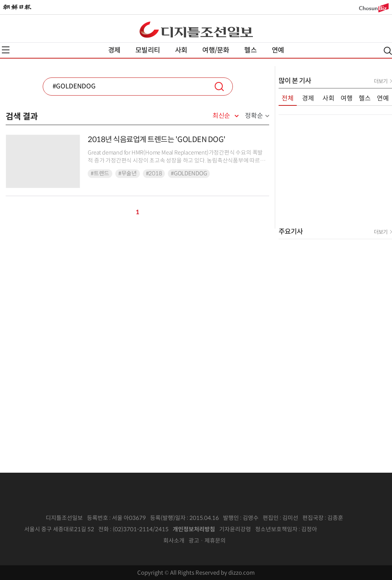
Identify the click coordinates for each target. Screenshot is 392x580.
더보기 (381, 81)
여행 (347, 98)
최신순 (221, 116)
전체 (288, 98)
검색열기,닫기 (388, 51)
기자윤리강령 (235, 529)
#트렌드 (100, 173)
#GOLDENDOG (189, 173)
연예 (278, 50)
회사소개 (174, 541)
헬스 (250, 50)
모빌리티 (148, 50)
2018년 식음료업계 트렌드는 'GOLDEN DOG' (157, 140)
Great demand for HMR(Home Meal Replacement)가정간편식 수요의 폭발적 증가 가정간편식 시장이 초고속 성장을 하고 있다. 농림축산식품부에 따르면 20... (177, 161)
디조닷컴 (196, 29)
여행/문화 (216, 50)
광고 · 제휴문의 (207, 541)
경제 (114, 50)
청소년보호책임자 (276, 529)
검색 (219, 87)
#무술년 (128, 173)
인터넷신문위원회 (342, 529)
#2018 (154, 173)
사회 (181, 50)
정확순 (254, 116)
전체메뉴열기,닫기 (6, 50)
